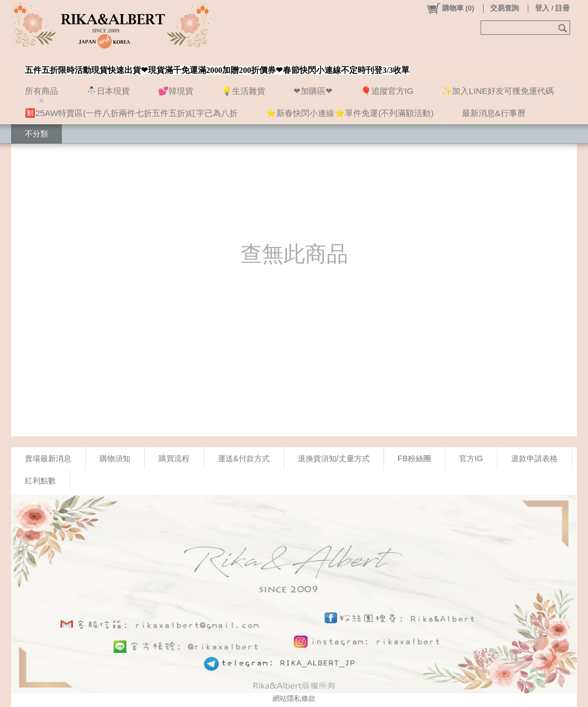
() (450, 8)
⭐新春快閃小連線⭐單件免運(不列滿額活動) (350, 113)
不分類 (36, 134)
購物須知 (115, 458)
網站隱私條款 (294, 698)
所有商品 (41, 91)
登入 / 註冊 (552, 8)
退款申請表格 (534, 458)
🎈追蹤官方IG (387, 91)
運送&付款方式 (244, 458)
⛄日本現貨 (108, 91)
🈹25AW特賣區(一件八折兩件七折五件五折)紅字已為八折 (131, 113)
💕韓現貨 (176, 91)
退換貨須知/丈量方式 (334, 458)
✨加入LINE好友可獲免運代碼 (498, 91)
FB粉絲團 (414, 458)
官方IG (471, 458)
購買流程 (174, 458)
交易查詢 (505, 8)
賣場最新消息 (48, 458)
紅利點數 (40, 481)
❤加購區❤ (313, 91)
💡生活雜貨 (243, 91)
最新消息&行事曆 (494, 113)
